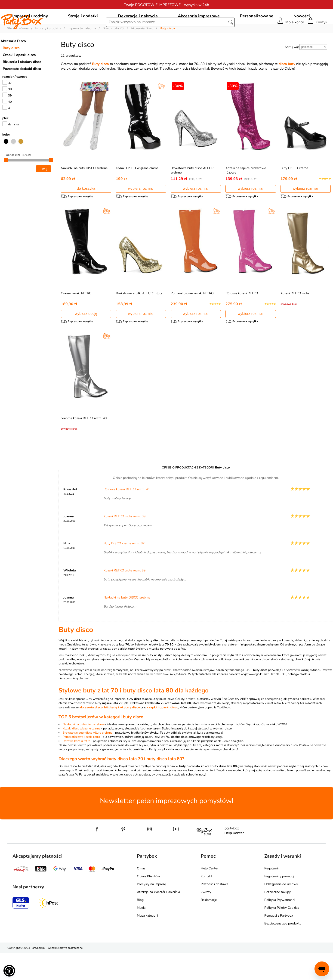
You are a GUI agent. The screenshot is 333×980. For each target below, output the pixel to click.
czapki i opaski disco (163, 734)
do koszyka (86, 209)
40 (10, 123)
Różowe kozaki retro (76, 768)
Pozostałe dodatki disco (22, 90)
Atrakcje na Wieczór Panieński (158, 919)
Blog (140, 927)
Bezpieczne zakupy (277, 919)
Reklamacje (209, 927)
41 (10, 129)
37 (10, 104)
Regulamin (272, 895)
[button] (9, 971)
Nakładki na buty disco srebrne (84, 751)
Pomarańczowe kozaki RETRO (192, 316)
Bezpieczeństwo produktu (283, 950)
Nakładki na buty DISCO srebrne (84, 189)
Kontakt (206, 903)
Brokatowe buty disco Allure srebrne (88, 760)
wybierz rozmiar (141, 209)
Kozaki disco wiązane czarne (82, 755)
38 (10, 110)
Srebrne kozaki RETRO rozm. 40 (84, 443)
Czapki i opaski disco (19, 76)
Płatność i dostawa (214, 911)
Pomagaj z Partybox (279, 942)
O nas (141, 895)
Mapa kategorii (147, 942)
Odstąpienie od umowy (281, 911)
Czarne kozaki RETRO (76, 316)
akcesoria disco (91, 734)
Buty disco (11, 69)
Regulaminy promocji (279, 903)
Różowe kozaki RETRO (242, 316)
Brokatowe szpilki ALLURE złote (139, 316)
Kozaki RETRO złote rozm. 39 (125, 543)
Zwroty (206, 919)
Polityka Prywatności (279, 927)
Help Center (209, 895)
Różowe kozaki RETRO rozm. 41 (127, 516)
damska (13, 146)
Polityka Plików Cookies (282, 935)
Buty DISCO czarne (294, 189)
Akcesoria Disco (13, 62)
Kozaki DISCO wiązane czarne (137, 189)
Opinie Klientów (148, 903)
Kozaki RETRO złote (295, 316)
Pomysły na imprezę (151, 911)
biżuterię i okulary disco (122, 734)
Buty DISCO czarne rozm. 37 (124, 570)
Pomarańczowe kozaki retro (81, 764)
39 (10, 117)
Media (141, 935)
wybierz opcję (86, 336)
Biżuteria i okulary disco (22, 83)
